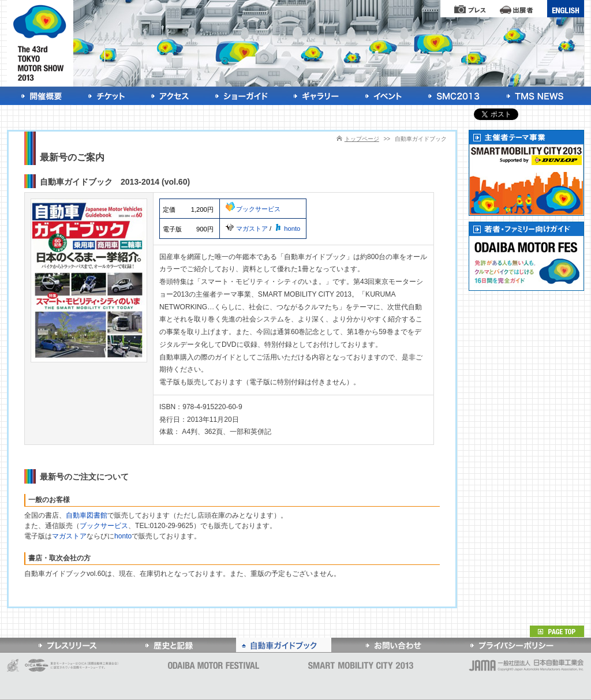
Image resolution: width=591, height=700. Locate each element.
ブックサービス (253, 209)
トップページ (362, 139)
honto (287, 229)
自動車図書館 (87, 515)
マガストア (247, 229)
